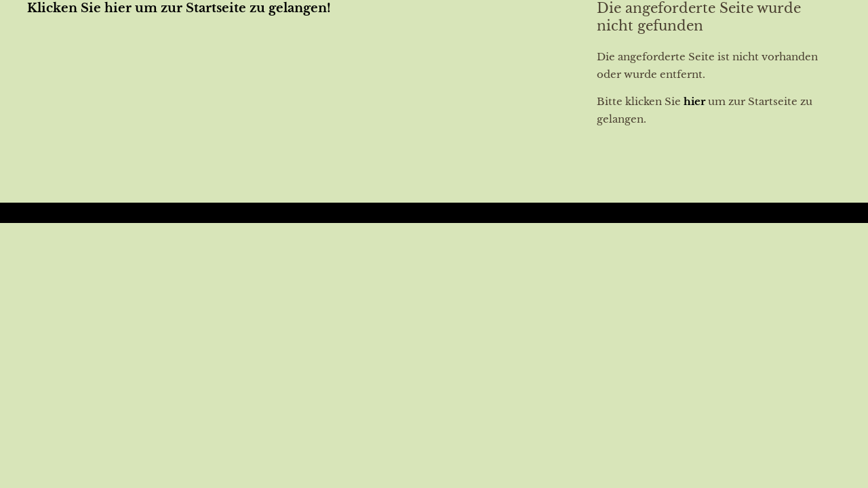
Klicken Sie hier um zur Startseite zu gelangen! (179, 8)
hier (694, 101)
